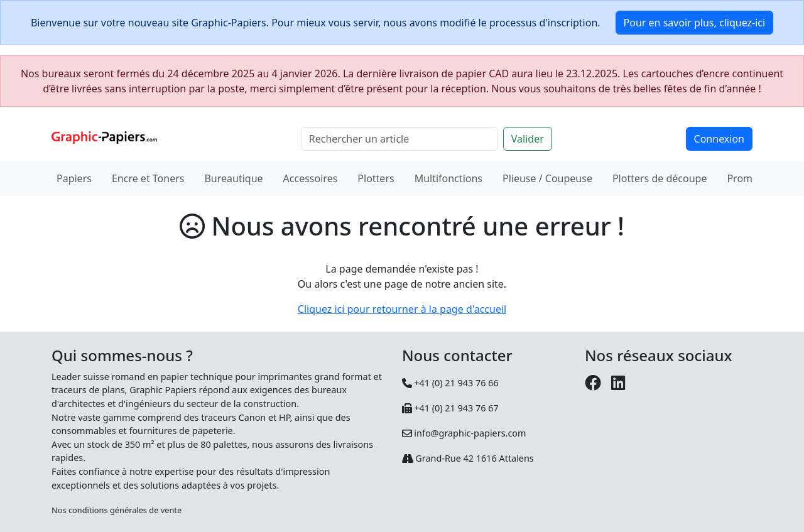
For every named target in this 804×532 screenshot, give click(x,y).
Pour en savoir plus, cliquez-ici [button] (695, 23)
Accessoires (311, 178)
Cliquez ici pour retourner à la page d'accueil (402, 309)
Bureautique (233, 178)
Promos (745, 178)
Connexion (719, 139)
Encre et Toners (148, 178)
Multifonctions (448, 178)
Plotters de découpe (660, 178)
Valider (528, 139)
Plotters (376, 178)
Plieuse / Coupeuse (547, 178)
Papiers (74, 178)
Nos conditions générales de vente (117, 510)
